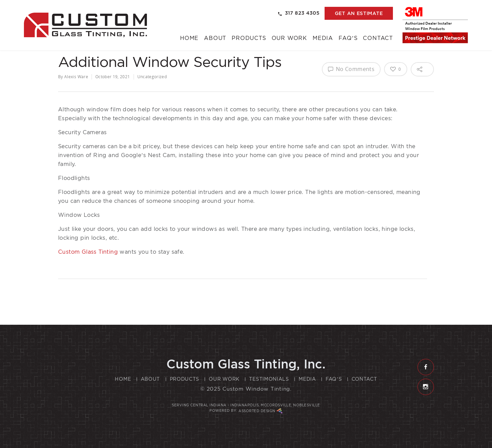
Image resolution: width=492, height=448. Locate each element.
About (215, 38)
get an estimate (359, 13)
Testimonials (269, 379)
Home (189, 38)
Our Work (289, 38)
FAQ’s (348, 38)
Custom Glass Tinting (88, 252)
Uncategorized (152, 77)
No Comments (351, 69)
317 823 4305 (299, 13)
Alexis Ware (76, 77)
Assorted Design (261, 411)
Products (249, 38)
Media (323, 38)
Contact (378, 38)
